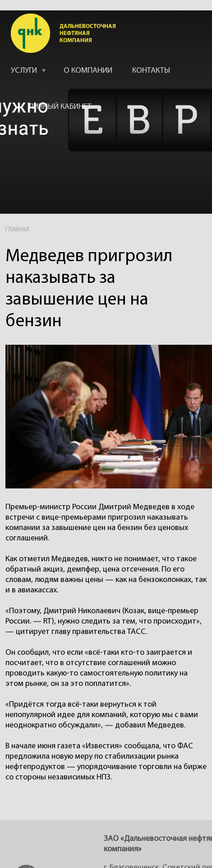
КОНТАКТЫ (151, 71)
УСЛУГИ (24, 71)
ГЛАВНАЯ (17, 230)
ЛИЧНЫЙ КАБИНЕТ (60, 107)
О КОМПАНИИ (88, 71)
